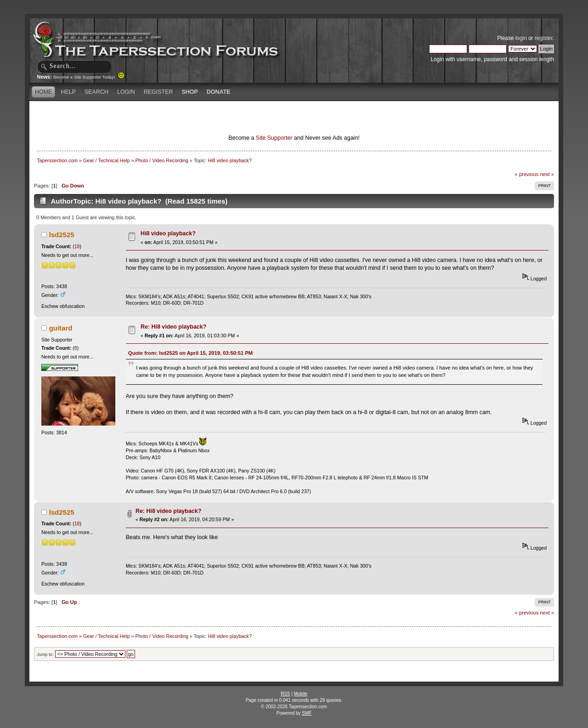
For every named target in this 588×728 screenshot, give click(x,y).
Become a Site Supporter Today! (89, 77)
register (544, 38)
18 (77, 246)
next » (547, 174)
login (521, 38)
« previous (527, 174)
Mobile (301, 694)
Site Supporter (274, 138)
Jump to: (45, 654)
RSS (286, 694)
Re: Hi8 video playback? (173, 327)
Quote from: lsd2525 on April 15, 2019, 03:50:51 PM (190, 353)
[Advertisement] (186, 117)
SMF (307, 713)
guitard (61, 328)
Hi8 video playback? (168, 233)
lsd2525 (62, 235)
